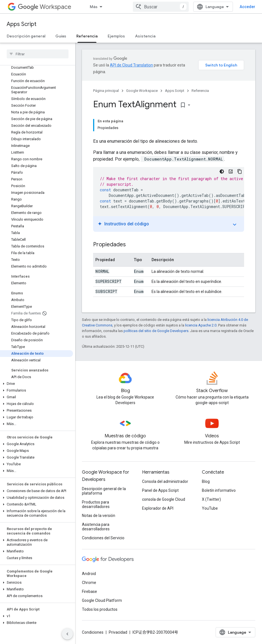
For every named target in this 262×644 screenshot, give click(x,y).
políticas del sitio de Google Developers (156, 331)
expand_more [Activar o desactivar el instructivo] (235, 225)
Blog (206, 481)
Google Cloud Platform (102, 600)
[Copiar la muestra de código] (240, 171)
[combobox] (161, 7)
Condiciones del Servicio (103, 538)
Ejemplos (116, 36)
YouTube (210, 508)
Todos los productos (100, 609)
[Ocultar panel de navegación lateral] (67, 634)
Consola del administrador (165, 481)
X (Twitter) (211, 499)
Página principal (106, 91)
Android (89, 574)
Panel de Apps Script (160, 490)
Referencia (200, 91)
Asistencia (145, 36)
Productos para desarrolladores (96, 504)
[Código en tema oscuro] (222, 171)
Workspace (45, 7)
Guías (61, 36)
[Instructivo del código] (231, 171)
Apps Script (22, 24)
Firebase (89, 591)
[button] (36, 384)
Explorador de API (158, 508)
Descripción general (26, 36)
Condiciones (93, 632)
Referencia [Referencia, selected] (87, 36)
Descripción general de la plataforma (104, 491)
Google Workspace (142, 91)
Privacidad (118, 632)
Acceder (247, 7)
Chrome (89, 583)
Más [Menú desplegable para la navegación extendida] (94, 7)
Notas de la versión (99, 516)
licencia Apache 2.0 (201, 325)
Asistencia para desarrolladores (96, 527)
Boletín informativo (219, 490)
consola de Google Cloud (164, 499)
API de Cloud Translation (131, 65)
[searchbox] (38, 54)
